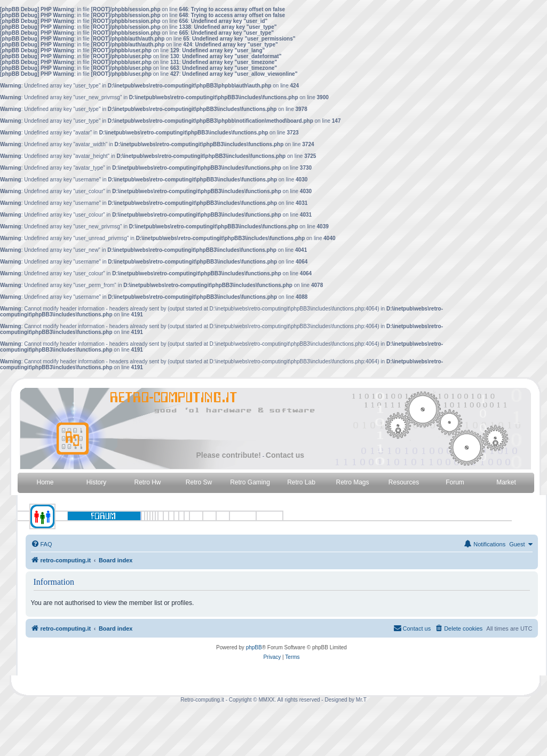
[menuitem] (42, 544)
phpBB (254, 647)
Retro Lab (301, 482)
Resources (404, 482)
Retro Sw (199, 482)
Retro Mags (352, 482)
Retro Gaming (250, 482)
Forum (455, 482)
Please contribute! (229, 455)
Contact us (285, 455)
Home (45, 482)
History (96, 482)
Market (506, 482)
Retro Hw (147, 482)
